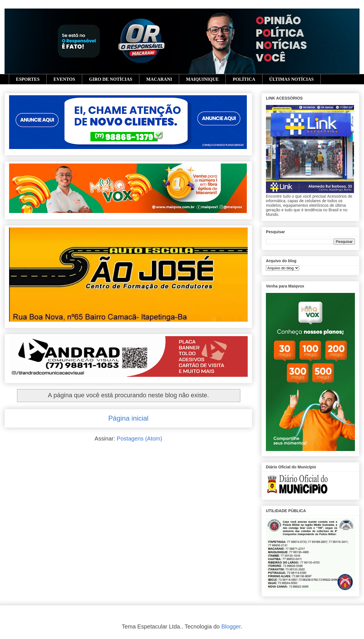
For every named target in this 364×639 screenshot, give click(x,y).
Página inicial (128, 418)
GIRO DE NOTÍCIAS (111, 79)
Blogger (231, 626)
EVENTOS (64, 79)
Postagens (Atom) (139, 439)
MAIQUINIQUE (202, 79)
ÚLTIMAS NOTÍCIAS (291, 79)
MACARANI (159, 79)
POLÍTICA (244, 79)
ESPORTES (28, 79)
